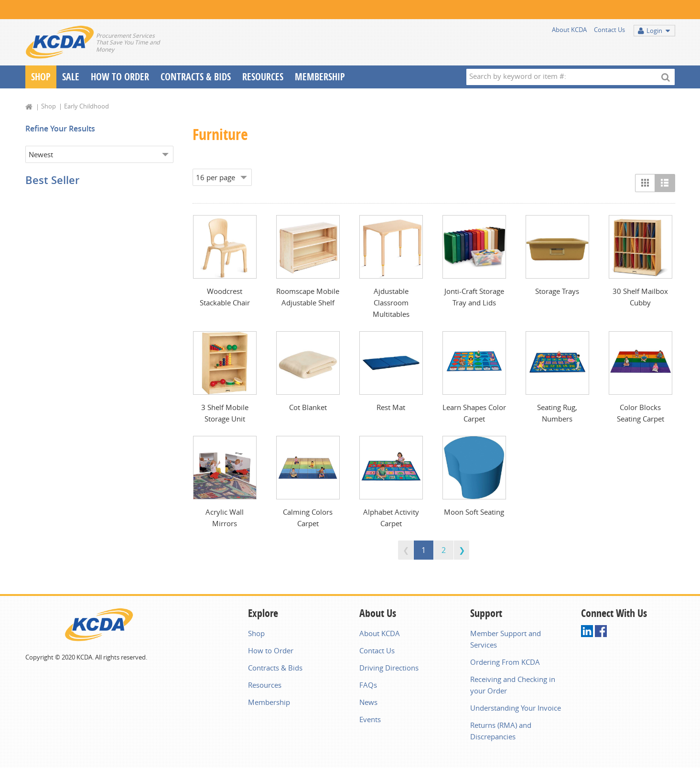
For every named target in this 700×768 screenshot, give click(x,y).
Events (370, 719)
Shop (41, 77)
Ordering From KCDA (505, 662)
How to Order (271, 650)
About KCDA (569, 30)
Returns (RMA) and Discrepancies (501, 731)
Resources (263, 77)
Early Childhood (86, 106)
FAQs (368, 685)
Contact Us (609, 30)
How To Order (120, 77)
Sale (71, 77)
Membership (320, 77)
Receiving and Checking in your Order (513, 685)
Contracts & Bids (196, 77)
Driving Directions (389, 668)
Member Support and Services (506, 639)
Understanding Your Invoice (516, 708)
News (368, 702)
